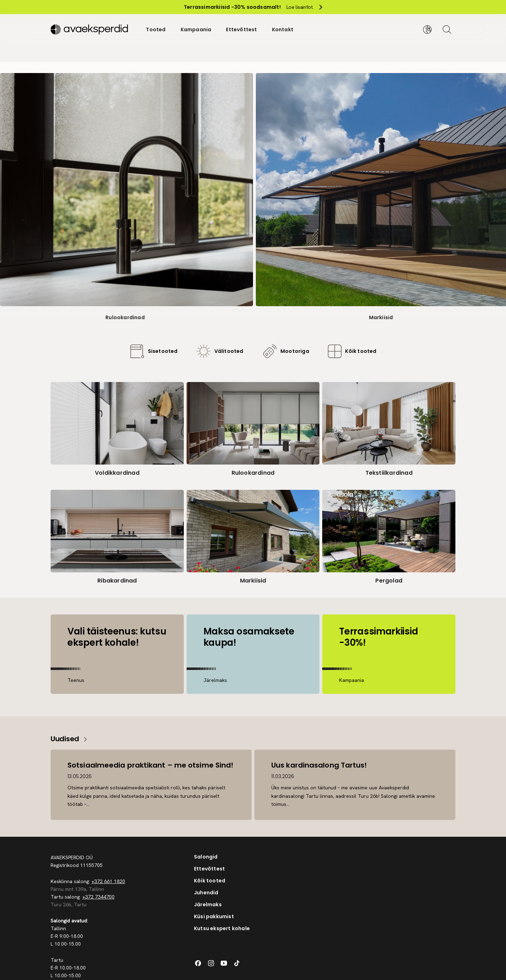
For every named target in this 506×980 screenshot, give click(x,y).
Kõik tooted (210, 881)
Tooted (156, 29)
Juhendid (206, 893)
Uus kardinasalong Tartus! (319, 765)
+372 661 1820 (108, 881)
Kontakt (283, 29)
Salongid (206, 857)
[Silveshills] (91, 29)
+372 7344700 (98, 897)
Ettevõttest (241, 29)
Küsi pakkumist (214, 916)
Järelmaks (208, 905)
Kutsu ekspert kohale (222, 928)
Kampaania (196, 29)
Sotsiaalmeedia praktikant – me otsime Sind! (150, 765)
